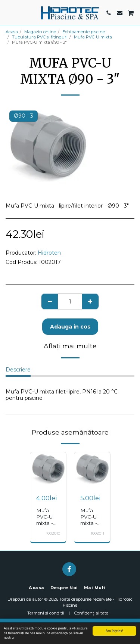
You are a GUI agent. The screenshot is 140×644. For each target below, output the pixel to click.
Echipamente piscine (84, 32)
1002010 (53, 533)
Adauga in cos (70, 327)
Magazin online (40, 32)
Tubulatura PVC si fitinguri (40, 37)
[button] (8, 13)
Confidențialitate (91, 613)
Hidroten (49, 253)
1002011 (97, 533)
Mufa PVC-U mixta (93, 37)
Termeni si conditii (46, 613)
